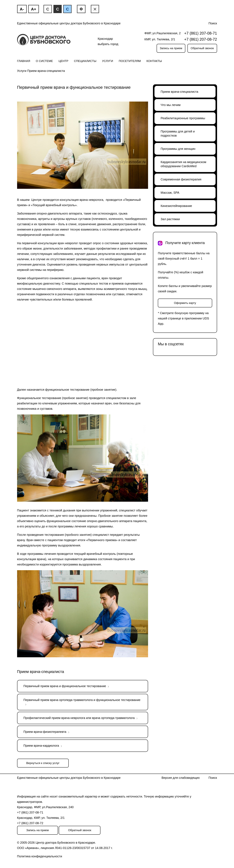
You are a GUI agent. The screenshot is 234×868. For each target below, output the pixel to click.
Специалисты (85, 61)
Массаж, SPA (170, 193)
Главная (24, 61)
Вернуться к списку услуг (43, 763)
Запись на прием (171, 48)
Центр (63, 61)
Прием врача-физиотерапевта (45, 732)
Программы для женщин (178, 149)
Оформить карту (185, 303)
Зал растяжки (170, 219)
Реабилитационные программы (183, 118)
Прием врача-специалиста (46, 71)
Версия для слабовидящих (181, 778)
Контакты (154, 61)
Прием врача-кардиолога (41, 746)
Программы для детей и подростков (178, 133)
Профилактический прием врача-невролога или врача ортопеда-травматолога (79, 718)
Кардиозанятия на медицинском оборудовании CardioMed (183, 164)
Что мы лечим (171, 105)
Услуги (108, 61)
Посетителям (130, 61)
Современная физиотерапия (181, 179)
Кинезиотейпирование (176, 206)
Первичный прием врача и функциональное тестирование (65, 686)
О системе (44, 61)
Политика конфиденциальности (40, 856)
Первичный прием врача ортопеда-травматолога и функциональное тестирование (82, 700)
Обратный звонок (202, 48)
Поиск (213, 23)
